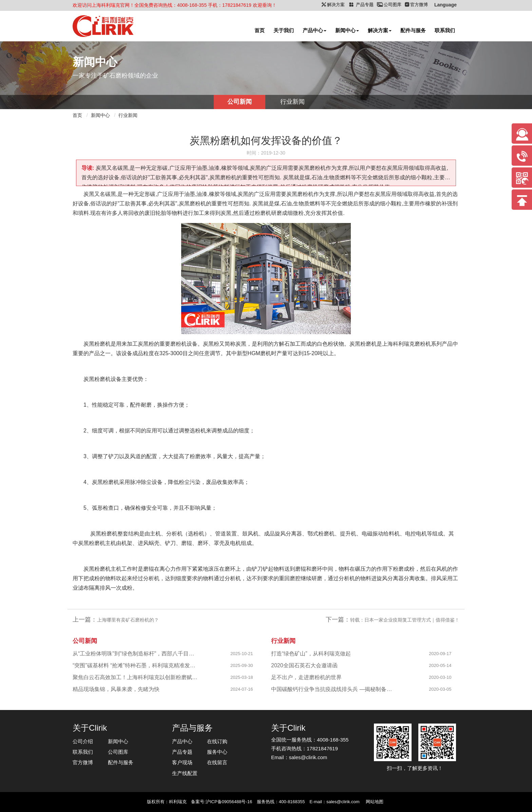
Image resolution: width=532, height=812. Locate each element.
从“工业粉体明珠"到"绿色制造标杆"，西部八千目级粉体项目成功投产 (136, 654)
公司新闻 (240, 102)
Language (445, 5)
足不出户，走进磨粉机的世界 (306, 677)
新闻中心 (347, 30)
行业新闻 (292, 102)
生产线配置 (185, 773)
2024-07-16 (242, 689)
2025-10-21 (242, 654)
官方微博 (83, 762)
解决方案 (380, 30)
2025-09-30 (242, 665)
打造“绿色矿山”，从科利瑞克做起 (311, 654)
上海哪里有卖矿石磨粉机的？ (128, 620)
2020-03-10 (440, 677)
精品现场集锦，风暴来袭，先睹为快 (116, 689)
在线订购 (217, 741)
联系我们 (445, 30)
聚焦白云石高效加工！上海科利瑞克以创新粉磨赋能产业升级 (136, 677)
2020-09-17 (440, 654)
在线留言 (217, 762)
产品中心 (315, 30)
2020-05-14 (440, 665)
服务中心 (217, 752)
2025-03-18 (242, 677)
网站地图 (375, 802)
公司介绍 (83, 741)
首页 (260, 30)
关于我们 (284, 30)
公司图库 (118, 752)
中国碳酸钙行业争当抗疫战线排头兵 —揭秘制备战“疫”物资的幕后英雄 (334, 689)
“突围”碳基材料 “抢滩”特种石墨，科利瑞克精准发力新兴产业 (136, 665)
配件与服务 (413, 30)
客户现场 (182, 762)
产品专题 (182, 752)
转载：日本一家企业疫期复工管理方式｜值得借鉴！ (405, 620)
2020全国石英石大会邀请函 (304, 665)
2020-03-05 (440, 689)
